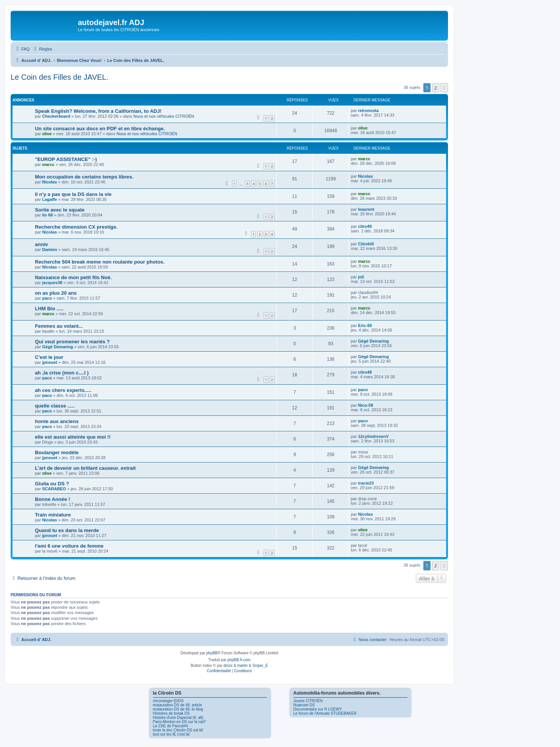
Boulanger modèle (57, 452)
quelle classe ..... (55, 406)
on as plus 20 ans (56, 293)
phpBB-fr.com (239, 660)
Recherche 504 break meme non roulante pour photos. (100, 262)
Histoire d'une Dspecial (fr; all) (178, 718)
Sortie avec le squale (60, 210)
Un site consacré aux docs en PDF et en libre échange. (100, 129)
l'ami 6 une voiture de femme (69, 546)
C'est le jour (49, 357)
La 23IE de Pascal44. (171, 726)
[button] (444, 88)
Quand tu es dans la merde (67, 530)
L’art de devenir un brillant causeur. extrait (85, 468)
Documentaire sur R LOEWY (318, 709)
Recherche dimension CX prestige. (76, 227)
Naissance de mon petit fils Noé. (73, 277)
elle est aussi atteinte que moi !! (73, 437)
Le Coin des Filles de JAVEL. (60, 77)
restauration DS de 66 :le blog (178, 709)
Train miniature (53, 515)
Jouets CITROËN (308, 701)
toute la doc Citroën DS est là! (178, 730)
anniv (41, 244)
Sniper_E (260, 666)
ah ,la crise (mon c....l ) (62, 373)
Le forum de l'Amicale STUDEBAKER (325, 713)
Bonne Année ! (53, 499)
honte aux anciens (57, 421)
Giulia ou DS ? (52, 484)
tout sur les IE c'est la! (172, 734)
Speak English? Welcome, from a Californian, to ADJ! (98, 111)
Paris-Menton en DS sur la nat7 (180, 722)
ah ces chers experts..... (63, 390)
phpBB (212, 653)
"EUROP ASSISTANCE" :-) (66, 159)
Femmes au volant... (59, 326)
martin (243, 666)
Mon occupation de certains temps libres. (84, 177)
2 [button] (436, 88)
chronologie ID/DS (168, 701)
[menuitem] (22, 49)
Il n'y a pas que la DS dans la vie (73, 194)
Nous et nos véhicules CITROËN (164, 116)
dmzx (228, 666)
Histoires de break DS (171, 713)
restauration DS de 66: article (178, 705)
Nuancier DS (304, 705)
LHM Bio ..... (49, 309)
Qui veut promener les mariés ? (72, 342)
